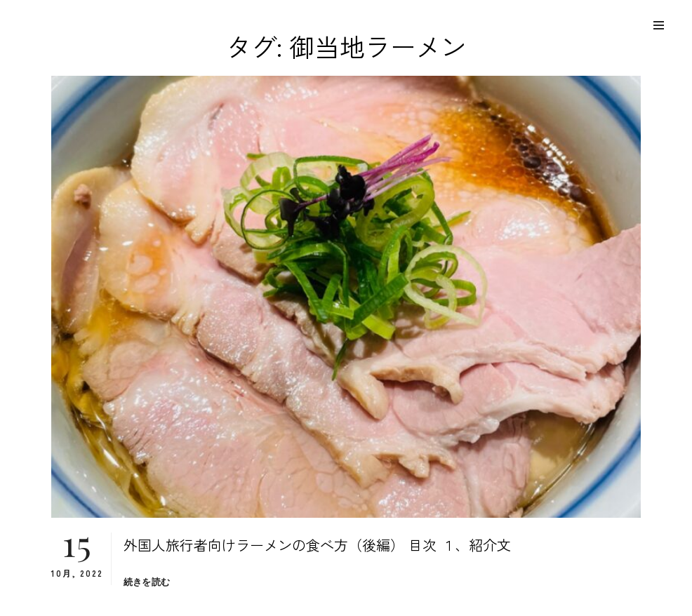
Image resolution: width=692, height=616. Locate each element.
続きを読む (147, 582)
